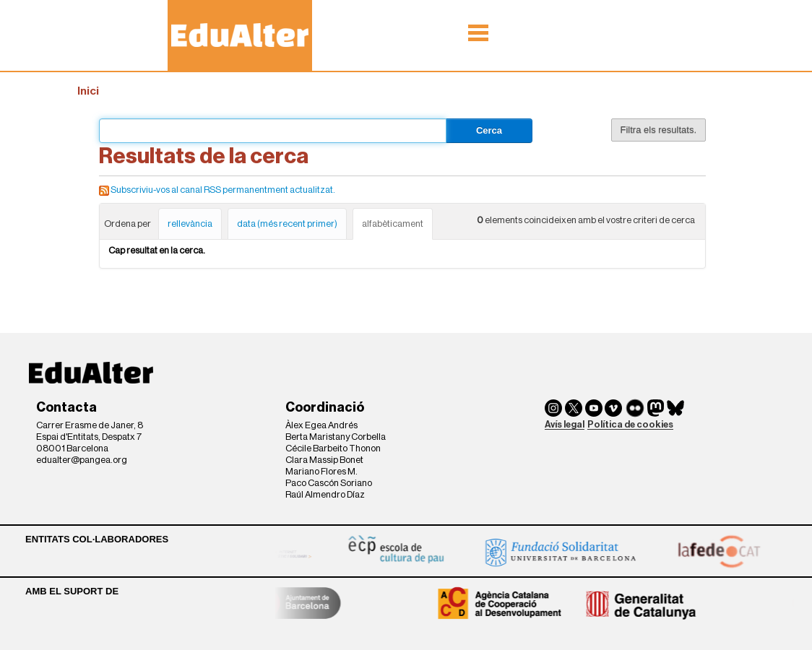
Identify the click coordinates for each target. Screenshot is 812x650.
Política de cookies (630, 424)
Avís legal (565, 424)
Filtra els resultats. (658, 130)
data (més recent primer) (287, 224)
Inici (88, 91)
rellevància (190, 224)
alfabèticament (393, 224)
